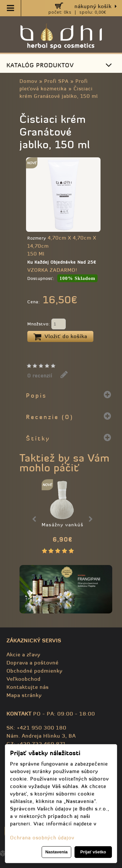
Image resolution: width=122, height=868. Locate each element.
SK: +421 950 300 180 (36, 728)
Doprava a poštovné (33, 663)
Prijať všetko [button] (93, 852)
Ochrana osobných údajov (42, 838)
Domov (28, 81)
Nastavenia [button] (56, 852)
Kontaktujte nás (28, 687)
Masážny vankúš (63, 525)
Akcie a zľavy (23, 654)
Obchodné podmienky (34, 671)
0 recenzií (40, 376)
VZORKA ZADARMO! (52, 270)
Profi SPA (56, 81)
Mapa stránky (24, 695)
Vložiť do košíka (60, 337)
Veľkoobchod (24, 679)
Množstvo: (47, 324)
